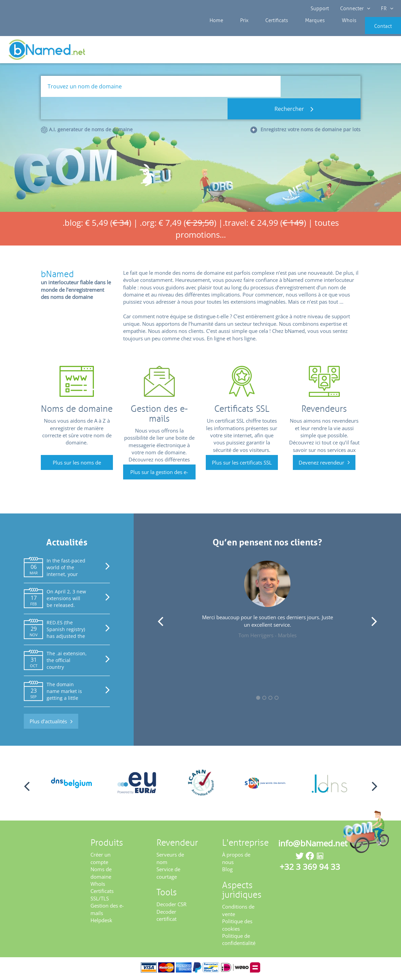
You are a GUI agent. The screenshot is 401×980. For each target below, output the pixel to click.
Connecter (355, 9)
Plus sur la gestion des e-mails (159, 476)
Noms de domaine (101, 875)
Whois (326, 31)
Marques (298, 31)
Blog (227, 872)
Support (320, 9)
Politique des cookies (237, 927)
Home (215, 31)
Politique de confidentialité (239, 942)
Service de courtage (168, 875)
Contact (373, 31)
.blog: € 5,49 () (97, 225)
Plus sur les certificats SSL (242, 464)
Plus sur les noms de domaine (77, 467)
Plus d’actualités (48, 724)
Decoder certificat (166, 917)
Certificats (265, 31)
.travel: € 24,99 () (264, 225)
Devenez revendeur (321, 464)
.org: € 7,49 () (178, 225)
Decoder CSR (171, 907)
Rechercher (321, 89)
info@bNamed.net (313, 846)
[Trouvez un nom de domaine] (161, 89)
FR (386, 9)
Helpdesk (101, 923)
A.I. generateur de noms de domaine (87, 110)
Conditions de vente (238, 913)
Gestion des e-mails (107, 911)
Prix (238, 31)
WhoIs (98, 886)
